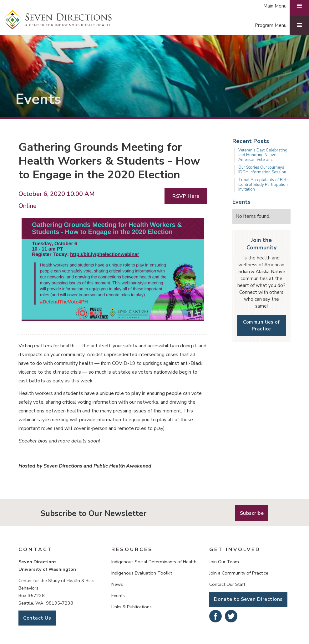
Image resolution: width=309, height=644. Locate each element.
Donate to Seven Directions (248, 599)
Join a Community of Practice (239, 573)
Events (118, 595)
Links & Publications (132, 607)
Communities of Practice (261, 325)
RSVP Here (186, 196)
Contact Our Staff (227, 584)
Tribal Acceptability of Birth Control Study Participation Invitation (263, 185)
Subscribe (252, 513)
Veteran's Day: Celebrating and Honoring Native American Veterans (263, 155)
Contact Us (37, 618)
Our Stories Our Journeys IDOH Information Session (262, 170)
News (117, 584)
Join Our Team (224, 562)
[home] (58, 20)
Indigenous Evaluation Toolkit (142, 573)
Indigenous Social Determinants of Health (154, 562)
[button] (279, 25)
